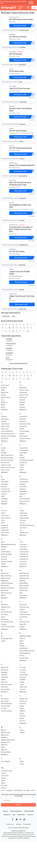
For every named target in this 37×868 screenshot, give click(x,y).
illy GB (3, 523)
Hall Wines (23, 484)
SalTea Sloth (5, 677)
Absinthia (4, 388)
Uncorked (4, 709)
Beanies (22, 405)
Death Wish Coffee (25, 424)
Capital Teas (5, 439)
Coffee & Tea (6, 316)
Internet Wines (5, 533)
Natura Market (24, 583)
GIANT (3, 496)
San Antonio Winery (7, 685)
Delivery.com (23, 426)
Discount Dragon (24, 431)
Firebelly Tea (23, 463)
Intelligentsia (5, 530)
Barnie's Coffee (24, 395)
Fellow (21, 455)
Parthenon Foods (25, 622)
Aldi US (3, 407)
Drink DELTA (13, 52)
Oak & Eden (4, 605)
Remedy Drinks (24, 658)
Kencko (3, 549)
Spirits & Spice (14, 163)
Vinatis (22, 709)
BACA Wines (23, 388)
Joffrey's (22, 523)
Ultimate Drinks (5, 706)
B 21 (21, 385)
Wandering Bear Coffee (8, 740)
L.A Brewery (23, 544)
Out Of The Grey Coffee (8, 627)
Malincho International (7, 588)
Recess (22, 656)
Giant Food (4, 501)
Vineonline (23, 716)
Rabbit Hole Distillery (25, 636)
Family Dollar (23, 453)
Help (14, 815)
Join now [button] (34, 8)
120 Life (3, 773)
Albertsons (4, 402)
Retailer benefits (29, 811)
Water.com (4, 745)
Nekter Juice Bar (24, 586)
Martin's (3, 595)
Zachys (22, 764)
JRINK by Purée (24, 533)
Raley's (22, 641)
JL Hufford (23, 520)
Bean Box (22, 402)
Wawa (3, 747)
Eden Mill (4, 453)
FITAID (21, 470)
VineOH (22, 713)
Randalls (22, 646)
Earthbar (4, 448)
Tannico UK (23, 677)
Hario (21, 496)
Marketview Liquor (6, 593)
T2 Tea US (23, 670)
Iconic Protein (5, 516)
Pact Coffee (23, 605)
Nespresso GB (24, 590)
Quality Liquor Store (7, 639)
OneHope (4, 624)
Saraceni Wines (6, 689)
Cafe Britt (4, 417)
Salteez (3, 680)
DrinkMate (12, 34)
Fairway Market (24, 450)
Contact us (30, 815)
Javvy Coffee (23, 516)
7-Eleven (4, 778)
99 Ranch (4, 788)
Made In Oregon (6, 578)
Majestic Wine (5, 586)
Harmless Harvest (25, 499)
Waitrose (4, 730)
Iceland (3, 513)
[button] (29, 8)
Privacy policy (27, 824)
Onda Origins (5, 619)
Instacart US (5, 525)
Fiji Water (22, 458)
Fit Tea (22, 467)
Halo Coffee (23, 487)
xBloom (22, 730)
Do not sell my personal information (18, 828)
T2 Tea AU (23, 667)
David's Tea (23, 421)
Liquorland (12, 180)
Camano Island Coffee (8, 434)
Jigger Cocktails (24, 518)
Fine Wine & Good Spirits (26, 460)
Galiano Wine (5, 482)
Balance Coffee (24, 390)
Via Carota (23, 704)
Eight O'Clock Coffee (7, 455)
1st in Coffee (5, 776)
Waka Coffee (5, 735)
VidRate (22, 706)
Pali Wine (22, 610)
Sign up (19, 805)
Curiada (12, 203)
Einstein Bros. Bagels (7, 458)
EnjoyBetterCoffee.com (8, 467)
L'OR (21, 542)
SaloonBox (4, 675)
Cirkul (11, 69)
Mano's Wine (5, 590)
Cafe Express (5, 419)
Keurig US (4, 557)
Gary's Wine (4, 484)
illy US (3, 520)
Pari (21, 619)
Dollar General (24, 436)
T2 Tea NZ (23, 672)
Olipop (11, 129)
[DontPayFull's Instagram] (24, 819)
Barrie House (23, 397)
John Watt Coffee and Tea (27, 525)
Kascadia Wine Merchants (8, 544)
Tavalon (22, 682)
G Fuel (3, 479)
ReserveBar (13, 86)
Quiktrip (3, 641)
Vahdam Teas (24, 699)
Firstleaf (22, 465)
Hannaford (23, 489)
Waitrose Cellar (5, 733)
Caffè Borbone (5, 424)
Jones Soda (23, 528)
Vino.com (22, 721)
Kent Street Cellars (6, 554)
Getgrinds (4, 494)
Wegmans (4, 750)
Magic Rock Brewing (7, 583)
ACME (3, 390)
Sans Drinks (4, 687)
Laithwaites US (24, 559)
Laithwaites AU (24, 557)
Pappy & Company (25, 614)
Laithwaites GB (24, 554)
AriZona (12, 146)
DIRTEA (22, 429)
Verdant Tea (23, 701)
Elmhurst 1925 (5, 463)
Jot (21, 530)
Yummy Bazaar (6, 761)
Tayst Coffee (23, 687)
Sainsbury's (4, 672)
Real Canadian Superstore (27, 651)
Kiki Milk (3, 564)
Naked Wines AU (24, 578)
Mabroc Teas (5, 573)
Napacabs (22, 581)
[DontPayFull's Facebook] (13, 819)
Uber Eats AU (5, 701)
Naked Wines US (24, 573)
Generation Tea (6, 489)
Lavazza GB (23, 564)
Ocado (3, 610)
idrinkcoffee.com (6, 518)
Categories (7, 815)
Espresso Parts (5, 470)
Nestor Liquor (23, 595)
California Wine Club (7, 431)
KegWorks (4, 547)
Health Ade (12, 249)
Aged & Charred (6, 397)
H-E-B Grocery (24, 479)
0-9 (28, 331)
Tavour (22, 685)
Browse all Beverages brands (19, 363)
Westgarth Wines (6, 752)
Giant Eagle (4, 499)
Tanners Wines (24, 675)
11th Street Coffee (7, 771)
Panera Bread (24, 612)
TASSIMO (22, 680)
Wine (14, 316)
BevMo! (11, 269)
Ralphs (22, 643)
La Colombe (23, 547)
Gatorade (4, 487)
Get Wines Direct (6, 491)
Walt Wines (4, 737)
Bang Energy (23, 393)
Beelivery (22, 407)
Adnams (4, 395)
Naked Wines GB (24, 576)
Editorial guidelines (16, 811)
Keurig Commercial (7, 562)
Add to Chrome (31, 2)
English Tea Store (6, 465)
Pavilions (22, 627)
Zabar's (22, 761)
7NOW (3, 781)
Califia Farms (5, 429)
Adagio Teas (13, 294)
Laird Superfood (24, 552)
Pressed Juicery (14, 17)
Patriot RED (23, 624)
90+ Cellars (4, 785)
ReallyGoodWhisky (25, 653)
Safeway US (5, 667)
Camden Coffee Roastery (8, 436)
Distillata (22, 434)
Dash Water (23, 419)
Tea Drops (23, 689)
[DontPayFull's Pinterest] (21, 819)
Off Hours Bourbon (7, 612)
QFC (2, 636)
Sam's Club (4, 682)
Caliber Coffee (5, 426)
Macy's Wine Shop (6, 576)
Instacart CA (5, 528)
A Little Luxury (5, 385)
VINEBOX (22, 711)
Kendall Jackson (6, 552)
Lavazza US (23, 562)
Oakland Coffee (6, 607)
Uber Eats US (5, 699)
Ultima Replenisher (7, 704)
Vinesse (22, 718)
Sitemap (18, 824)
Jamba (22, 511)
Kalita (3, 542)
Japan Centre (24, 513)
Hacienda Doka (24, 482)
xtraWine (22, 733)
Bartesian (12, 106)
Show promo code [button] (20, 26)
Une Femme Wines (6, 711)
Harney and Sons (24, 501)
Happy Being (23, 491)
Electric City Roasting (7, 460)
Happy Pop (23, 494)
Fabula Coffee (24, 448)
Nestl (21, 593)
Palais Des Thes (24, 607)
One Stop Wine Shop (7, 622)
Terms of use (10, 824)
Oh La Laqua (5, 614)
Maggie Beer (5, 581)
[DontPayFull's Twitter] (17, 819)
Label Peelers (23, 549)
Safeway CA (5, 670)
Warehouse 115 (6, 742)
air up (3, 400)
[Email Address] (18, 800)
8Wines (3, 783)
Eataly (3, 450)
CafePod (4, 421)
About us (6, 811)
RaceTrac (22, 639)
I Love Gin (4, 511)
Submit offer (21, 815)
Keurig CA (4, 559)
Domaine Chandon (25, 439)
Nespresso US (24, 588)
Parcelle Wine (23, 617)
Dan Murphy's (23, 417)
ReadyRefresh (13, 225)
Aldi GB (3, 405)
